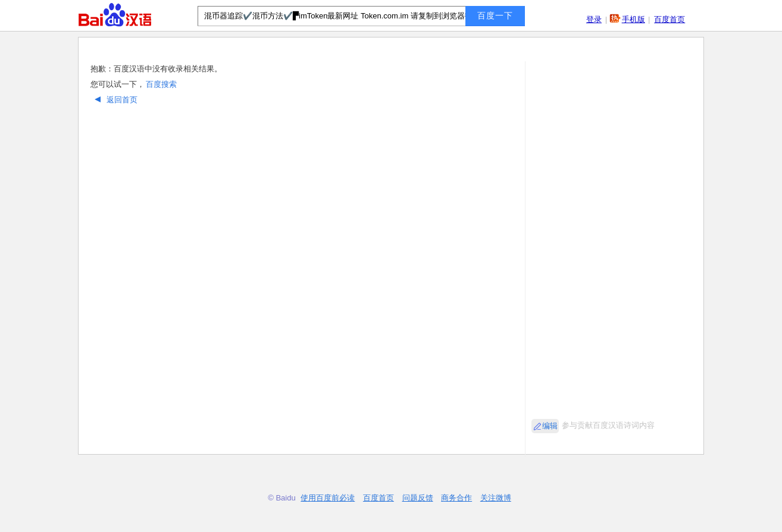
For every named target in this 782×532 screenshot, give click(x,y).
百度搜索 (161, 84)
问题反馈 (418, 498)
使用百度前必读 (328, 498)
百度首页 (670, 19)
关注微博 (496, 498)
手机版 (634, 19)
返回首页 (115, 100)
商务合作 (456, 498)
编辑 (550, 426)
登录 (594, 19)
